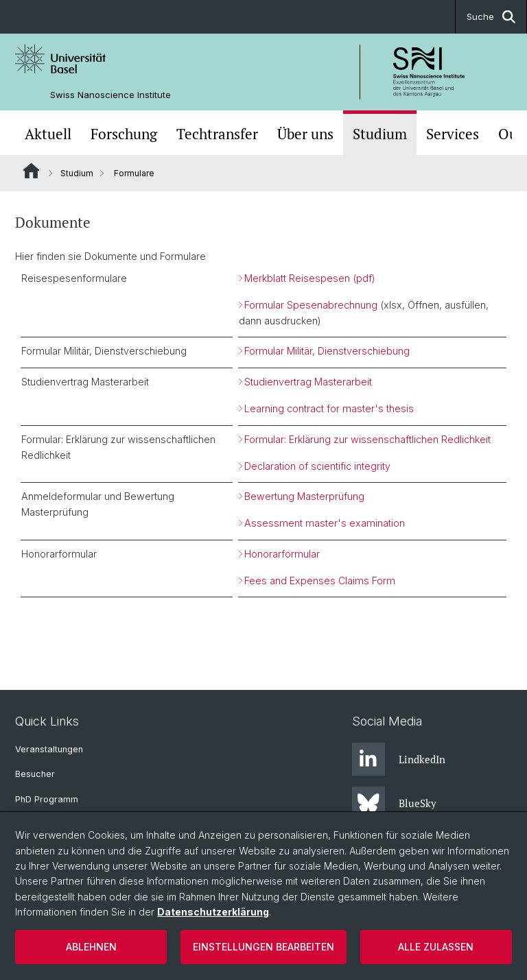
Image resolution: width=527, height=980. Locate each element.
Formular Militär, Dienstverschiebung (327, 351)
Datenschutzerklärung (213, 912)
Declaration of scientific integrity (317, 466)
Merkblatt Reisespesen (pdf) (310, 278)
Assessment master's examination (325, 523)
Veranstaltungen (49, 749)
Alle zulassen (436, 947)
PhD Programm (47, 799)
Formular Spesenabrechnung (311, 305)
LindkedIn (399, 759)
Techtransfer (217, 134)
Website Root (31, 171)
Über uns (305, 134)
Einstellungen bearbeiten (263, 947)
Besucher (35, 774)
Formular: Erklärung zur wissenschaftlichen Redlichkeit (367, 439)
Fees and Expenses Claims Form (320, 581)
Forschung (124, 134)
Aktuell (48, 134)
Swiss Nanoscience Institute (110, 95)
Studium (380, 134)
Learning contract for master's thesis (329, 408)
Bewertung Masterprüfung (304, 496)
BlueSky (394, 803)
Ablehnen (91, 947)
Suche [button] (491, 17)
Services (453, 134)
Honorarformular (282, 554)
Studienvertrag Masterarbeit (308, 382)
